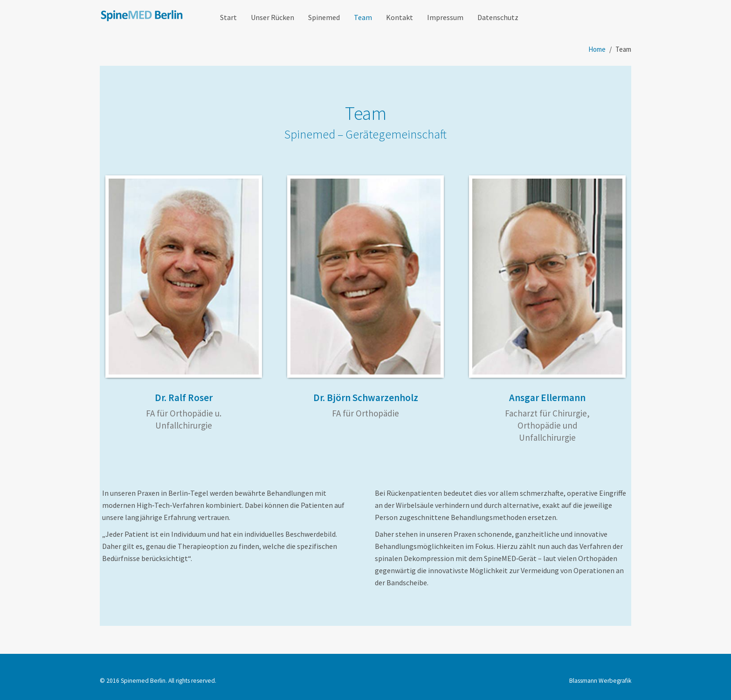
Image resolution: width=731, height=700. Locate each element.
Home (597, 49)
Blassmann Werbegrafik (600, 681)
